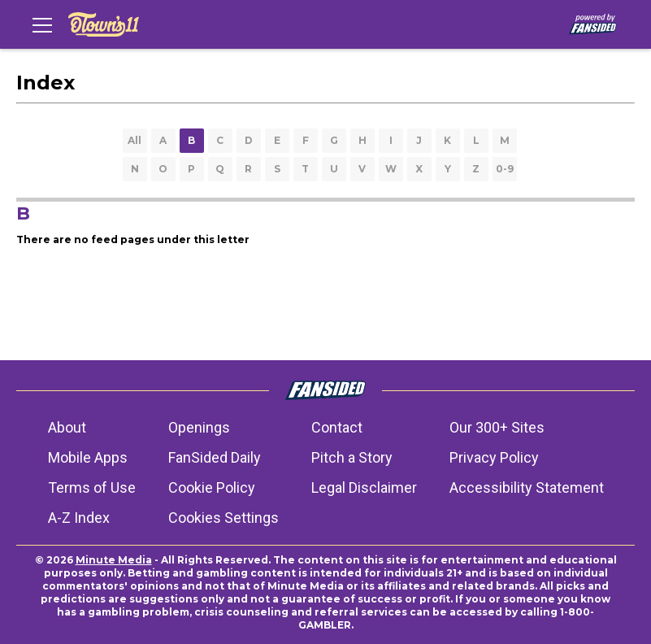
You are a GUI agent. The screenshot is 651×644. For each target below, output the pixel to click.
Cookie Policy (212, 487)
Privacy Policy (494, 457)
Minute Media (114, 560)
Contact (337, 427)
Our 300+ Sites (497, 427)
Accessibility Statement (527, 487)
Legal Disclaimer (364, 487)
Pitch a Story (352, 457)
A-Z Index (79, 518)
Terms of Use (92, 487)
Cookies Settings (224, 518)
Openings (199, 427)
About (67, 427)
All (135, 140)
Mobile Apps (88, 457)
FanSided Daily (215, 457)
